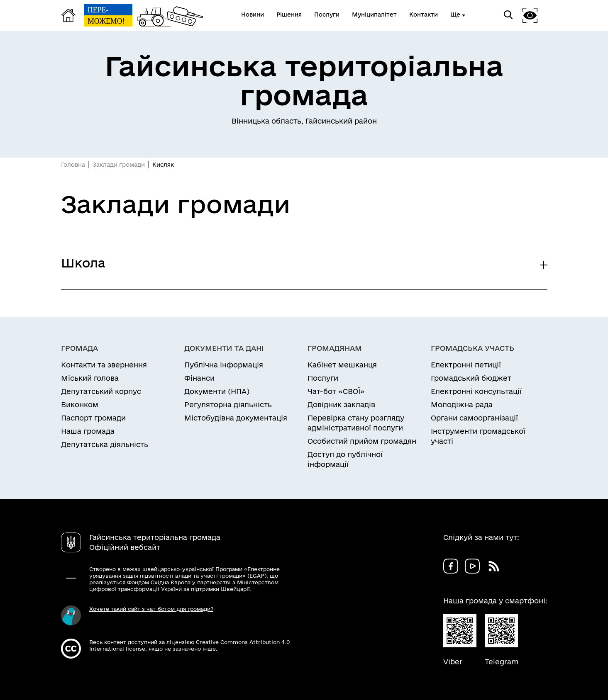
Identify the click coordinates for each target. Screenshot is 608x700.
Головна (73, 165)
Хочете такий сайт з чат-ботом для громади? (151, 609)
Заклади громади (119, 165)
